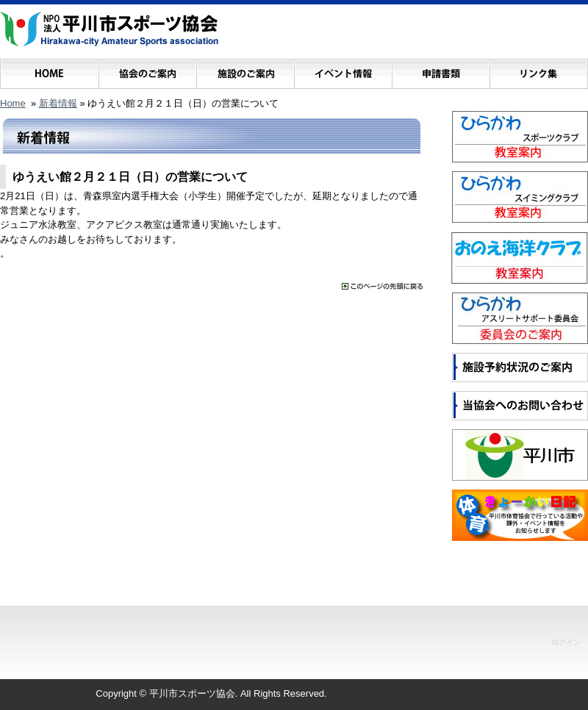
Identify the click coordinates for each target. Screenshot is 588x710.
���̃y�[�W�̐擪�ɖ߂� (382, 286)
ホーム (50, 70)
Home (13, 103)
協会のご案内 (147, 70)
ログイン (566, 642)
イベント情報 (343, 70)
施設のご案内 (245, 70)
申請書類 (441, 70)
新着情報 (58, 103)
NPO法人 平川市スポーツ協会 (109, 29)
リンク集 (538, 70)
